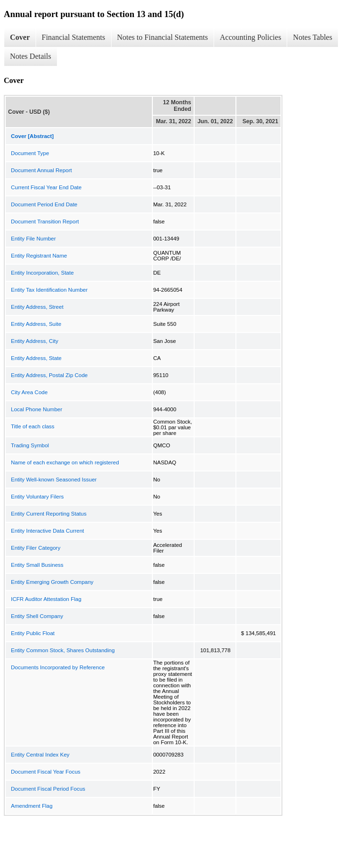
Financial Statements (74, 37)
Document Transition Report (45, 222)
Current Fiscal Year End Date (46, 187)
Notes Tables (313, 37)
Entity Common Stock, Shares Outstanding (63, 650)
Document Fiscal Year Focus (46, 772)
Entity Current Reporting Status (49, 514)
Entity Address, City (35, 341)
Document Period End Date (44, 204)
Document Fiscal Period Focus (48, 789)
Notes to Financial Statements (163, 37)
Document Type (30, 153)
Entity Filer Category (36, 548)
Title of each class (33, 426)
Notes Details (31, 56)
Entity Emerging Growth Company (52, 582)
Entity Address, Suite (36, 324)
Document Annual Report (42, 170)
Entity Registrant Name (39, 256)
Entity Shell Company (37, 616)
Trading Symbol (30, 445)
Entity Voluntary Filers (37, 497)
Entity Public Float (33, 633)
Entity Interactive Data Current (47, 531)
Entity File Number (33, 239)
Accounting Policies (250, 37)
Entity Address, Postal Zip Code (49, 375)
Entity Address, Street (37, 307)
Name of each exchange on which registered (65, 462)
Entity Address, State (36, 358)
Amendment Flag (32, 806)
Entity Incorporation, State (42, 273)
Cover (20, 37)
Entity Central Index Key (40, 755)
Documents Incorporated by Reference (58, 667)
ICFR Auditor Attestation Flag (46, 599)
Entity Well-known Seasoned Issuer (54, 480)
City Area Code (29, 392)
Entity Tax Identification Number (49, 290)
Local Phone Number (37, 409)
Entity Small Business (37, 565)
